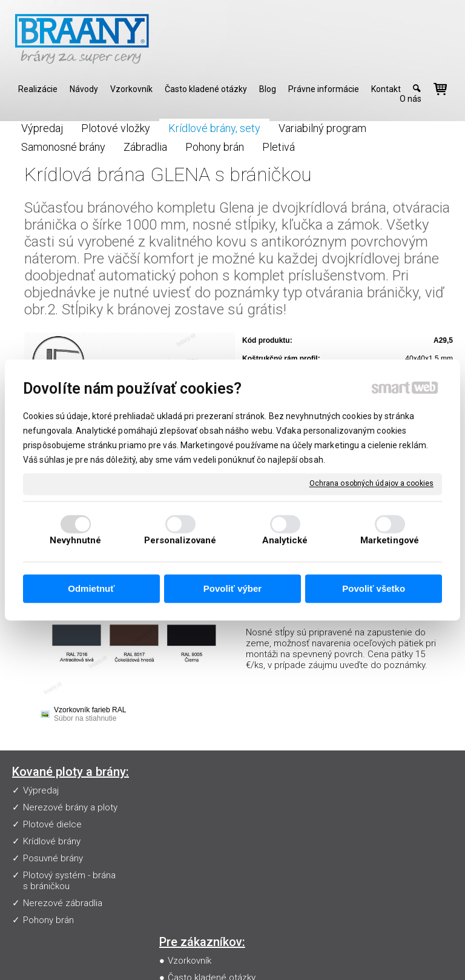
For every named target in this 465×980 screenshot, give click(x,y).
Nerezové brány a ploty (70, 807)
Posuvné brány (53, 858)
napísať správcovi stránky (273, 958)
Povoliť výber (232, 588)
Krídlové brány (52, 841)
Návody (185, 824)
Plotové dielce (52, 824)
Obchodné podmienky (215, 841)
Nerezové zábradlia (63, 903)
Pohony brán (48, 920)
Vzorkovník (192, 790)
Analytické (285, 541)
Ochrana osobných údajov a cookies (371, 483)
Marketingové (390, 541)
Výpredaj (41, 790)
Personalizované (180, 541)
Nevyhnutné (76, 541)
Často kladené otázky (214, 807)
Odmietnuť (91, 588)
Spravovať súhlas (236, 968)
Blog (179, 858)
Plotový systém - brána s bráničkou (69, 881)
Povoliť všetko (374, 588)
